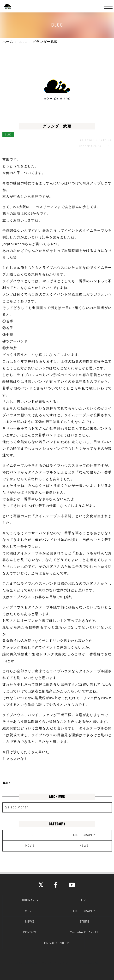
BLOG (30, 835)
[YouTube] (72, 885)
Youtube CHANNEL (84, 932)
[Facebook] (56, 885)
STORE (84, 922)
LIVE (84, 900)
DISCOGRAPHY (84, 835)
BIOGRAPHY (30, 900)
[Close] (41, 885)
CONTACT (30, 932)
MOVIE (30, 846)
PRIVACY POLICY (57, 943)
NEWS (84, 846)
